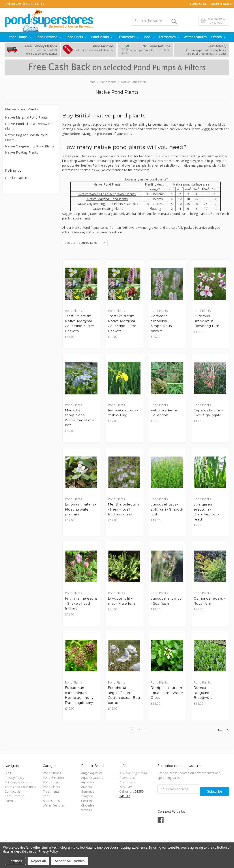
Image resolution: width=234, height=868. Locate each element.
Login (215, 4)
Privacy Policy (14, 778)
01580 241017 (33, 4)
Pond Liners (76, 37)
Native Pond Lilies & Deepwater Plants (29, 126)
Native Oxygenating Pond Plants (30, 146)
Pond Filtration (48, 37)
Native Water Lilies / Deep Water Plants (107, 194)
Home (92, 82)
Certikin (86, 801)
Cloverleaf (88, 805)
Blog (8, 773)
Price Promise (15, 796)
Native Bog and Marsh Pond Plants (26, 137)
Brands (218, 37)
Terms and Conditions (20, 787)
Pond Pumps (20, 37)
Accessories (169, 37)
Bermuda (88, 791)
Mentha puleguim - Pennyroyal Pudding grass (124, 509)
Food (148, 37)
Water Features (195, 37)
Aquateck (88, 782)
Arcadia (86, 787)
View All (87, 810)
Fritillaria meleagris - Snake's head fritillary (81, 603)
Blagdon (87, 796)
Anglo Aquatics (92, 773)
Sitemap (10, 801)
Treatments (128, 37)
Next (223, 730)
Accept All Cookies (70, 861)
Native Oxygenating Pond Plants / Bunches (107, 204)
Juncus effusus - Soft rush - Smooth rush (167, 509)
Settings (15, 861)
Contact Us (198, 4)
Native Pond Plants (134, 82)
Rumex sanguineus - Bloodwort (205, 693)
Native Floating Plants (22, 152)
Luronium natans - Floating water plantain (81, 509)
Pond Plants (102, 37)
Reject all (38, 861)
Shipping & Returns (18, 782)
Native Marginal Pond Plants (26, 117)
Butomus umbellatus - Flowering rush (207, 321)
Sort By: (70, 243)
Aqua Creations (92, 778)
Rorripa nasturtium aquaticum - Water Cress (167, 693)
